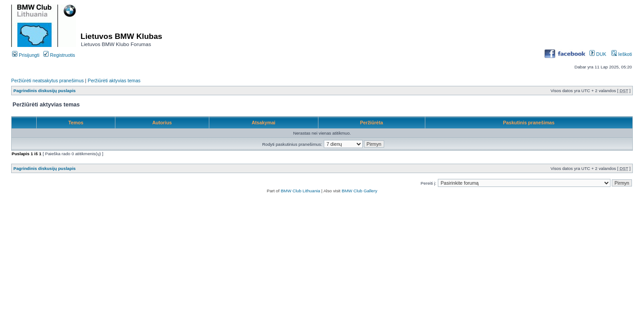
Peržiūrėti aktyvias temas (114, 80)
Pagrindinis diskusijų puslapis (44, 91)
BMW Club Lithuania (301, 191)
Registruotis (59, 55)
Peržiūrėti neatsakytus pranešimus (47, 80)
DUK (598, 54)
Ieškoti (622, 54)
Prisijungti (26, 55)
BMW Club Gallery (360, 191)
